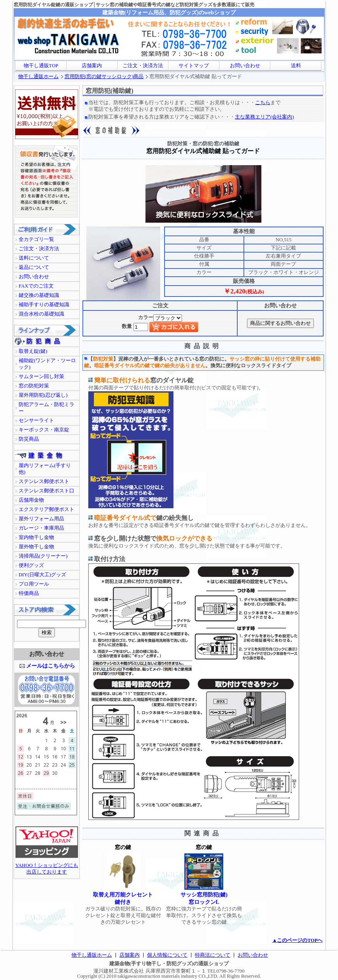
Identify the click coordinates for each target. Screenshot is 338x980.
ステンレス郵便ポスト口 (46, 491)
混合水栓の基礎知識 (41, 314)
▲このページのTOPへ (298, 940)
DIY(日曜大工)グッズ (42, 575)
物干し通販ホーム (39, 77)
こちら (263, 103)
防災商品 (29, 439)
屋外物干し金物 (36, 547)
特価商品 (29, 593)
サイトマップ (194, 66)
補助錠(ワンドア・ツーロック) (47, 364)
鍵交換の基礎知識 (39, 295)
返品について (34, 267)
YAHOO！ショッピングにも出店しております (47, 866)
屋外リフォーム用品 (41, 519)
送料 (296, 66)
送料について (34, 258)
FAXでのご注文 (36, 286)
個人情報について (167, 955)
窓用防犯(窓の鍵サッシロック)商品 (104, 77)
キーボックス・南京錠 (44, 430)
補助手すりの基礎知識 (44, 305)
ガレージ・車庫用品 (41, 528)
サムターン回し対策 (41, 377)
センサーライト (36, 420)
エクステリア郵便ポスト (46, 509)
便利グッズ (31, 565)
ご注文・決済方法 (143, 66)
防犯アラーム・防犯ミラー (46, 408)
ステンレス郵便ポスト (44, 481)
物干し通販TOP (41, 66)
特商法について (213, 955)
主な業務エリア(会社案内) (264, 117)
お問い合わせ (245, 66)
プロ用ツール (34, 584)
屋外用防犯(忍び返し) (43, 395)
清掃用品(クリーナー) (43, 556)
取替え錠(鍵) (33, 351)
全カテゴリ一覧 (36, 239)
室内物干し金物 (36, 537)
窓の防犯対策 (34, 386)
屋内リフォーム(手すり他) (45, 469)
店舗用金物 (31, 500)
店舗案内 (92, 66)
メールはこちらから (51, 666)
